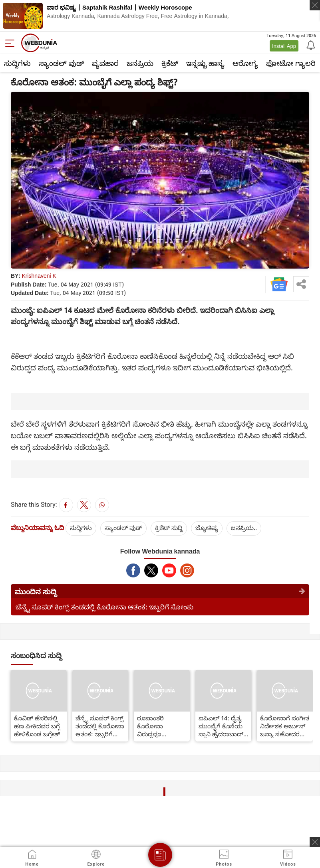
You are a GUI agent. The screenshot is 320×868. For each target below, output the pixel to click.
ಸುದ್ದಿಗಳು (17, 63)
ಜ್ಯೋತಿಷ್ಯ (207, 528)
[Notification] (310, 45)
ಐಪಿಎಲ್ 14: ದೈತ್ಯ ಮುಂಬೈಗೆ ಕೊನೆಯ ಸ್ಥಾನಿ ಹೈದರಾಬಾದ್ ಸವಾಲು (221, 726)
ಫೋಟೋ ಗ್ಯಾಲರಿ (291, 63)
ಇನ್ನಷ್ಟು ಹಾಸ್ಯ (205, 63)
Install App (284, 46)
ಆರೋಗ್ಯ (245, 63)
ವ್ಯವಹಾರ (105, 63)
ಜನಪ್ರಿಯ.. (244, 528)
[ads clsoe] (315, 842)
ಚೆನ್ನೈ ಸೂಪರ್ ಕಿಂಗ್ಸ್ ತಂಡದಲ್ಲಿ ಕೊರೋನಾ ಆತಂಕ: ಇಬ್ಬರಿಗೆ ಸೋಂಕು (104, 607)
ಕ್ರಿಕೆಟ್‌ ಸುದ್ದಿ (169, 528)
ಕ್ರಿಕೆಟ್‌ (170, 63)
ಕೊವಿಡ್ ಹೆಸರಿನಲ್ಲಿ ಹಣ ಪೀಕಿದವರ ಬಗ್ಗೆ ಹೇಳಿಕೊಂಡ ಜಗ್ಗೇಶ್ (37, 726)
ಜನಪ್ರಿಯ (140, 63)
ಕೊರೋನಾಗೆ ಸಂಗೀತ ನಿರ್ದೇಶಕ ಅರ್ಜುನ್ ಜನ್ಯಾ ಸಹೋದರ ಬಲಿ (285, 726)
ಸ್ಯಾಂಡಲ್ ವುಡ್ (61, 63)
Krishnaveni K (39, 276)
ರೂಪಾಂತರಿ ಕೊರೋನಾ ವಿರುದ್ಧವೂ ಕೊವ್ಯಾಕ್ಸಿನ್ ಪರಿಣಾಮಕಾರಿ (154, 726)
